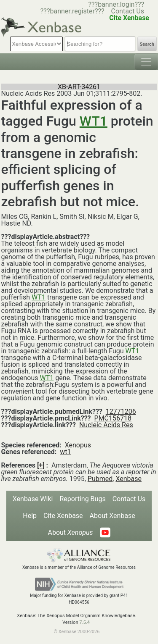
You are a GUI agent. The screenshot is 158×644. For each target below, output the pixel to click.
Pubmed (100, 479)
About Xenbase (112, 516)
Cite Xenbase (63, 516)
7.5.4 (84, 622)
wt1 (65, 452)
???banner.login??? (116, 4)
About (70, 532)
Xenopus (78, 445)
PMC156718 (113, 418)
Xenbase (129, 479)
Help (30, 516)
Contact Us (128, 11)
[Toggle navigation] (146, 62)
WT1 (94, 121)
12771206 (121, 411)
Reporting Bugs (82, 499)
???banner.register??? (72, 11)
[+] (41, 465)
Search (147, 44)
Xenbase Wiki (33, 499)
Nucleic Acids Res (106, 425)
